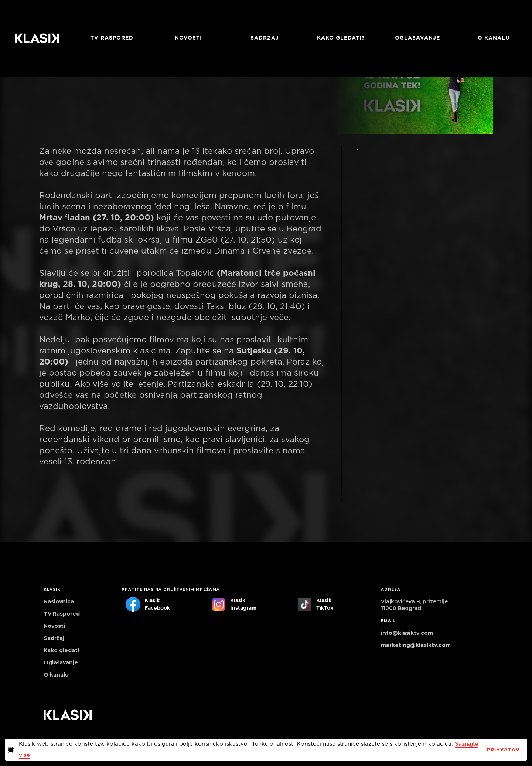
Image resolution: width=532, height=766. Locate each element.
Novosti (188, 38)
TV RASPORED (112, 38)
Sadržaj (265, 38)
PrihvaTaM (504, 750)
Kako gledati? (341, 38)
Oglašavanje (417, 38)
